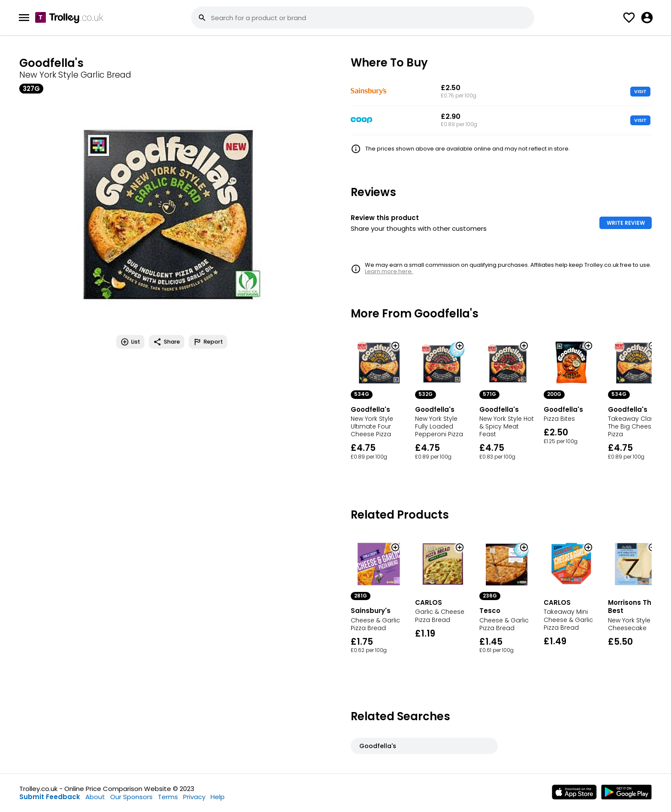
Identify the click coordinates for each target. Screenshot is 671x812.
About (95, 797)
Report (208, 342)
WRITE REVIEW (626, 223)
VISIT (640, 91)
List (130, 342)
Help (218, 797)
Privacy (194, 797)
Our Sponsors (131, 797)
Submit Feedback (50, 797)
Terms (168, 797)
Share (167, 342)
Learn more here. (389, 271)
